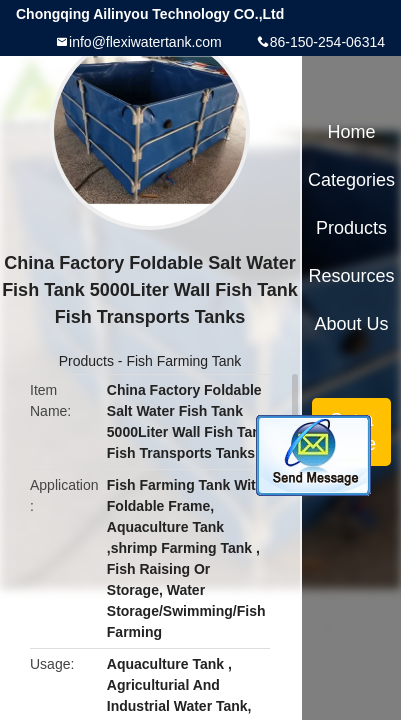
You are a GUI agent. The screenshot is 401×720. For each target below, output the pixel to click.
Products (86, 361)
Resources (352, 276)
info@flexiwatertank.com (145, 42)
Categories (351, 180)
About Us (352, 324)
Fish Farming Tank (183, 361)
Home (352, 132)
